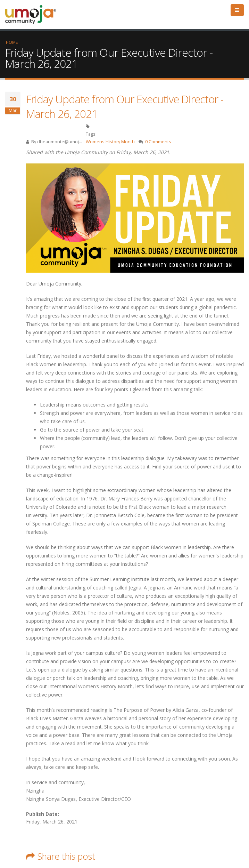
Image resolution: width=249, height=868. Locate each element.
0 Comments (158, 142)
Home (12, 42)
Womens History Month (110, 142)
